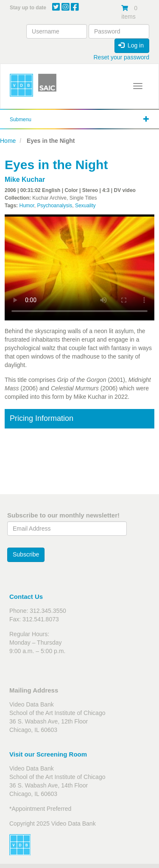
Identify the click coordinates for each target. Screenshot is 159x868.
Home (8, 141)
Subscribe (26, 554)
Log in (131, 45)
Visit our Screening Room (48, 754)
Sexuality (85, 206)
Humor (26, 206)
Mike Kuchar (25, 179)
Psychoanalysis (54, 206)
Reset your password (121, 57)
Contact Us (26, 597)
